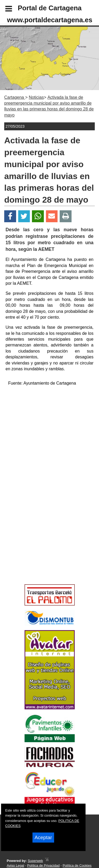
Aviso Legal (15, 865)
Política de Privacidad (43, 865)
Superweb (35, 861)
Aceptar (43, 837)
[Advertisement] (42, 544)
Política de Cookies (77, 865)
